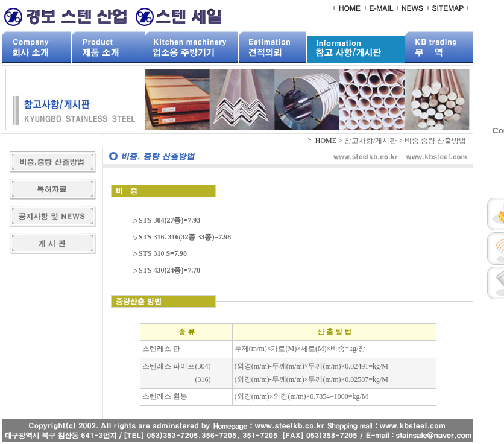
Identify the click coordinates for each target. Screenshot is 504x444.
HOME (326, 141)
